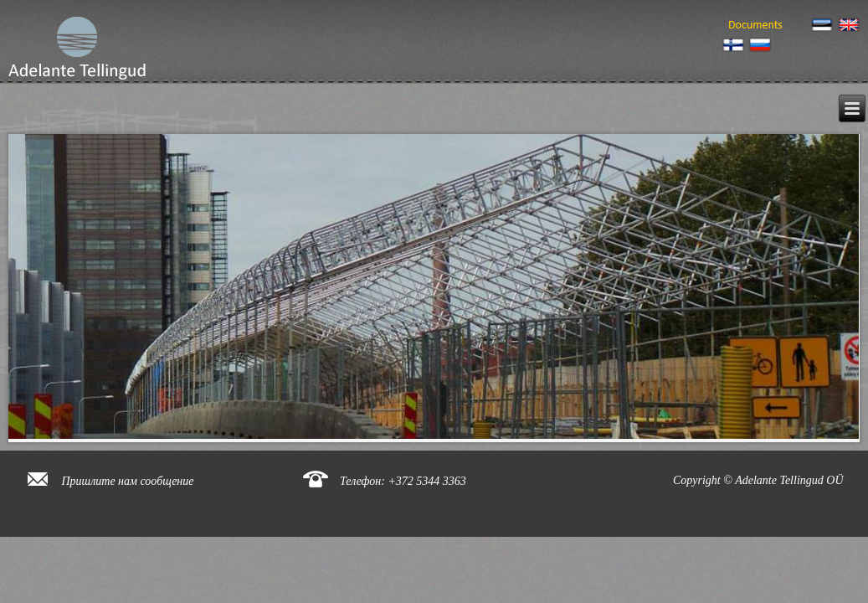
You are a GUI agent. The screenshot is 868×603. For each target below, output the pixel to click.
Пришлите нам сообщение (128, 481)
